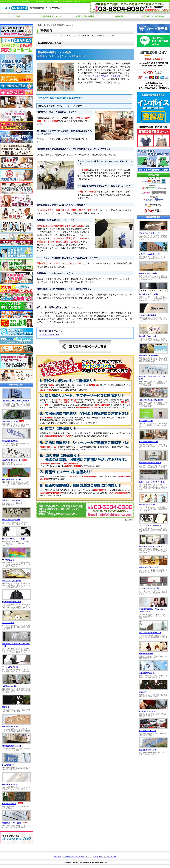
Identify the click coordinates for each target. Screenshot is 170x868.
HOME (39, 25)
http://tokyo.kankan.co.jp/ (49, 335)
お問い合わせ (111, 857)
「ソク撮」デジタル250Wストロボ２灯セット (103, 76)
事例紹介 (47, 25)
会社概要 (58, 857)
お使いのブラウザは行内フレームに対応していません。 (17, 437)
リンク (89, 857)
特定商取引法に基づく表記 (74, 857)
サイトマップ (98, 857)
